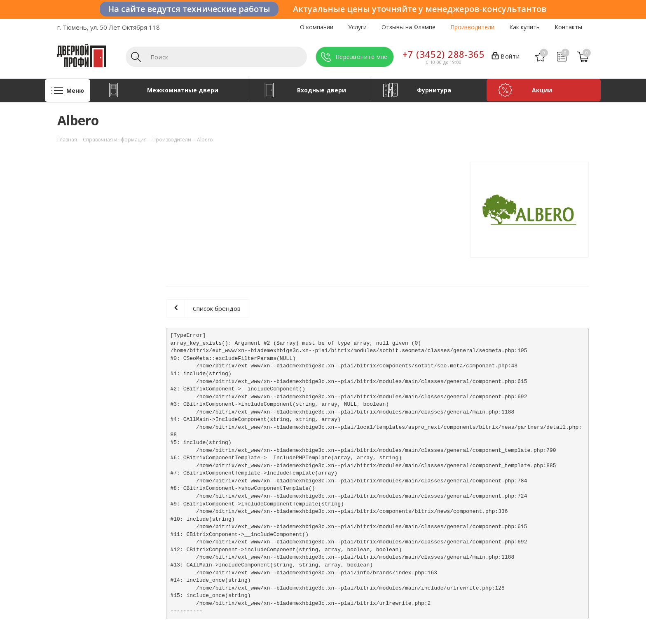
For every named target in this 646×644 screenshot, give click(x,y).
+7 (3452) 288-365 (444, 54)
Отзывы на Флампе (408, 27)
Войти (506, 57)
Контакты (568, 27)
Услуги (357, 27)
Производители (472, 27)
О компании (317, 27)
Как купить (524, 27)
